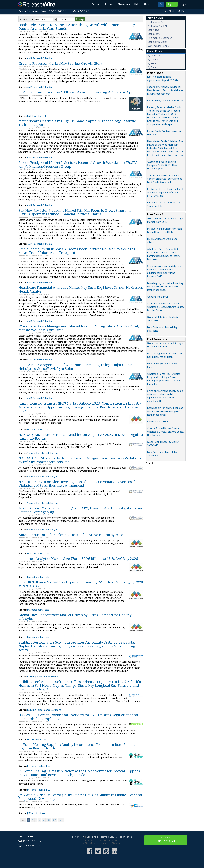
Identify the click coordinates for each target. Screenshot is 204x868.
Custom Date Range (158, 46)
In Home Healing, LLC (39, 766)
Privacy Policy (78, 837)
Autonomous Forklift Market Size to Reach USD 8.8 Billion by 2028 (71, 535)
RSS (183, 11)
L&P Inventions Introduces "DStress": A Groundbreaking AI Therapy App (76, 92)
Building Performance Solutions (44, 677)
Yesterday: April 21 (157, 26)
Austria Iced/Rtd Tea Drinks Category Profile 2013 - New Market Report (162, 165)
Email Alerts (169, 11)
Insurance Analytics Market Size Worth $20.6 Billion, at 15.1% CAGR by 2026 (78, 559)
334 (48, 820)
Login (183, 4)
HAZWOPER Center (37, 739)
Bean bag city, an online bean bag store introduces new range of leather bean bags (165, 286)
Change (80, 19)
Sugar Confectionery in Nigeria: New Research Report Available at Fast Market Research (165, 90)
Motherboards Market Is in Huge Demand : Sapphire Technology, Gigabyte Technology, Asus (77, 123)
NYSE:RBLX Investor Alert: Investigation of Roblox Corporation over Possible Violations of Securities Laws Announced (79, 484)
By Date (152, 67)
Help (137, 4)
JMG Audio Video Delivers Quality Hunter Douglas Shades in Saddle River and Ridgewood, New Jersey (80, 797)
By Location (154, 59)
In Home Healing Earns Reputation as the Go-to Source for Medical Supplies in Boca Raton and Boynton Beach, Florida (79, 773)
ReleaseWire (36, 4)
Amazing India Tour (158, 297)
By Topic (152, 63)
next (61, 820)
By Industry (154, 55)
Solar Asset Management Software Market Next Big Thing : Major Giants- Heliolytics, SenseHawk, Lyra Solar (76, 367)
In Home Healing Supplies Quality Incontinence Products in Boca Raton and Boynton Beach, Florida (79, 747)
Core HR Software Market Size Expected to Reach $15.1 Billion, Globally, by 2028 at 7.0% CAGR (81, 584)
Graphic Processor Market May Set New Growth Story (61, 64)
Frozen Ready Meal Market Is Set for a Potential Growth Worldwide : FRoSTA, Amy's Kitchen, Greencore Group (78, 165)
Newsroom (124, 4)
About (147, 4)
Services (96, 4)
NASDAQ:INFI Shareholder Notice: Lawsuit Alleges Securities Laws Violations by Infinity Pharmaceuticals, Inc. (80, 460)
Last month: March (157, 42)
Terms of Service (109, 837)
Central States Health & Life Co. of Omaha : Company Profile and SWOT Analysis (165, 192)
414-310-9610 (28, 846)
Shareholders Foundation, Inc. (43, 453)
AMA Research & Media (39, 58)
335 (54, 820)
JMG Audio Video (36, 813)
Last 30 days (154, 34)
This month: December (160, 38)
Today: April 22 (155, 22)
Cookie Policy (93, 837)
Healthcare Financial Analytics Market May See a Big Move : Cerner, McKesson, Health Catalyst (81, 289)
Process (109, 4)
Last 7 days (153, 30)
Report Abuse (125, 837)
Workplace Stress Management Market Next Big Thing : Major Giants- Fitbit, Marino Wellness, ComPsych (79, 328)
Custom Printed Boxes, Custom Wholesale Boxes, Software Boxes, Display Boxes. (165, 307)
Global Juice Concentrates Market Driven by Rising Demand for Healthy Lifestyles (75, 617)
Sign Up (172, 4)
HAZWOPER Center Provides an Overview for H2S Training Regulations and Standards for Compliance (78, 717)
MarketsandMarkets (38, 430)
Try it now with (166, 840)
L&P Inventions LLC (38, 116)
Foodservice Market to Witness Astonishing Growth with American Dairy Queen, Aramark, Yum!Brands (77, 27)
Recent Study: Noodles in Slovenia (165, 101)
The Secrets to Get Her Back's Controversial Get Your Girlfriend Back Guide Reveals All (165, 179)
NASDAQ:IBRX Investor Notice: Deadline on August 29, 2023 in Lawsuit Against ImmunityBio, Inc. (81, 437)
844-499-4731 (28, 841)
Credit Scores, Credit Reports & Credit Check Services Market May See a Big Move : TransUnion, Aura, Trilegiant (77, 251)
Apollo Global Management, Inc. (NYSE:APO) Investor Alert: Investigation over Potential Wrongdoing (80, 510)
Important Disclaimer (112, 843)
